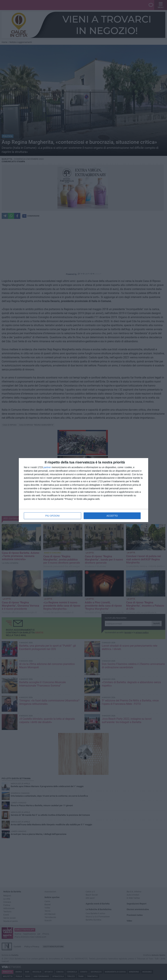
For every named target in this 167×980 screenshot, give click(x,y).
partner (47, 467)
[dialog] (83, 490)
